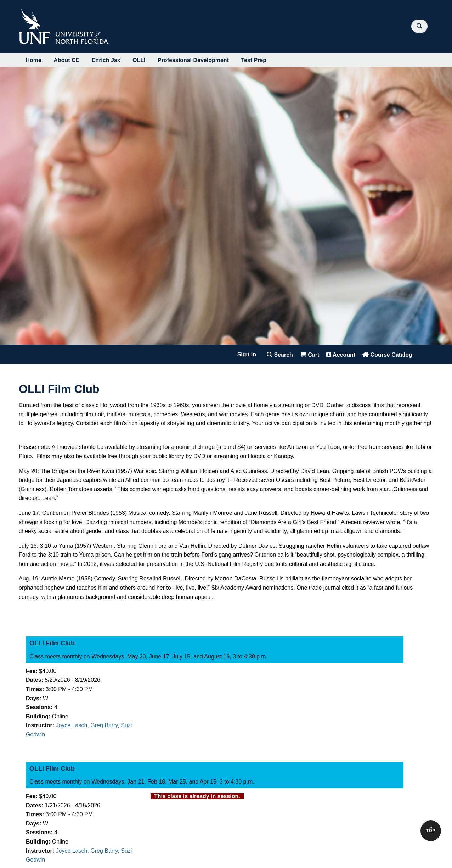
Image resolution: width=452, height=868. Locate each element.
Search (280, 355)
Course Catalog (387, 355)
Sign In (247, 354)
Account (341, 355)
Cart (310, 355)
